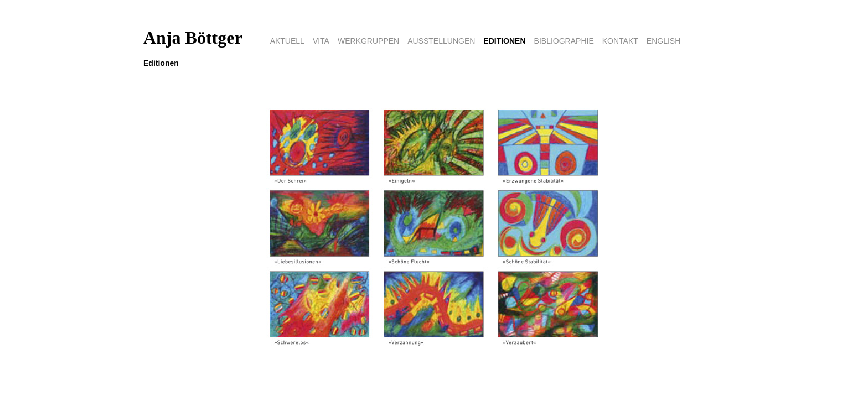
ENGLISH (663, 41)
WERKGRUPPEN (368, 41)
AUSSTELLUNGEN (441, 41)
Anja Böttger (193, 38)
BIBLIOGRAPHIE (564, 41)
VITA (321, 41)
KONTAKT (620, 41)
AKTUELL (287, 41)
